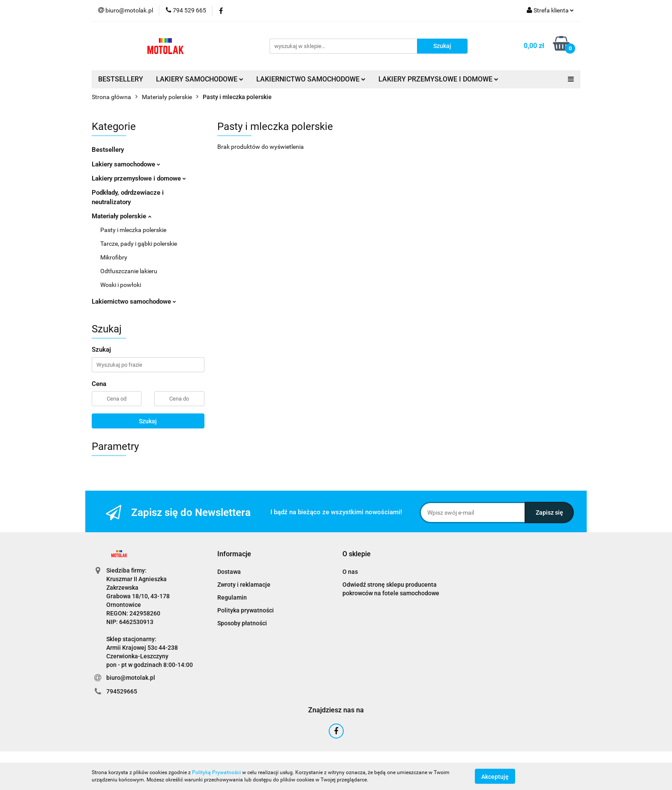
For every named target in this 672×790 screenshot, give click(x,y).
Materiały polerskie (121, 216)
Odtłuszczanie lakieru (129, 271)
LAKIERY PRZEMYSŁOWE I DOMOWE (438, 79)
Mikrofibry (114, 257)
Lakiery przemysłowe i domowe (139, 178)
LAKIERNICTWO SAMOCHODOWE (311, 79)
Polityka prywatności (246, 610)
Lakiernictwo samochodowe (134, 302)
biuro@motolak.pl (131, 678)
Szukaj (148, 421)
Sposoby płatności (242, 623)
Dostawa (229, 572)
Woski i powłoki (121, 285)
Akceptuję (495, 776)
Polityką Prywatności (216, 772)
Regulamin (232, 597)
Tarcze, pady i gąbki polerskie (139, 244)
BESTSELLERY (121, 79)
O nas (350, 572)
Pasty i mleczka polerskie (133, 230)
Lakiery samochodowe (126, 164)
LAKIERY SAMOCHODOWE (200, 79)
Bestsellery (108, 150)
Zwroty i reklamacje (244, 585)
